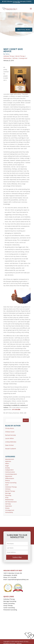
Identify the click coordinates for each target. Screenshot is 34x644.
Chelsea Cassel (10, 432)
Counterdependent (11, 474)
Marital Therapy (20, 56)
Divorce (8, 480)
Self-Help (15, 58)
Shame (7, 508)
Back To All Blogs (24, 30)
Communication (10, 472)
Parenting (8, 495)
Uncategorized (23, 58)
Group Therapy (8, 605)
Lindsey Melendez (11, 442)
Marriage (8, 493)
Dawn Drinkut (9, 445)
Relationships (7, 58)
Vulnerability (9, 512)
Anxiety (7, 468)
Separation (9, 506)
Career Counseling (9, 608)
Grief (7, 485)
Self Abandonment (11, 502)
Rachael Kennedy (11, 435)
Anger (7, 466)
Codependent (9, 470)
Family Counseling (11, 483)
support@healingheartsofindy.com (18, 579)
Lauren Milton (10, 438)
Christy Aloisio (10, 428)
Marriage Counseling (10, 601)
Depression (9, 476)
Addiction (8, 461)
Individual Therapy (9, 56)
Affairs (7, 464)
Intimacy (8, 489)
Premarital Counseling (10, 610)
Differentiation (10, 478)
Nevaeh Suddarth (11, 449)
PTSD (7, 498)
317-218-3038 (16, 2)
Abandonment (10, 459)
